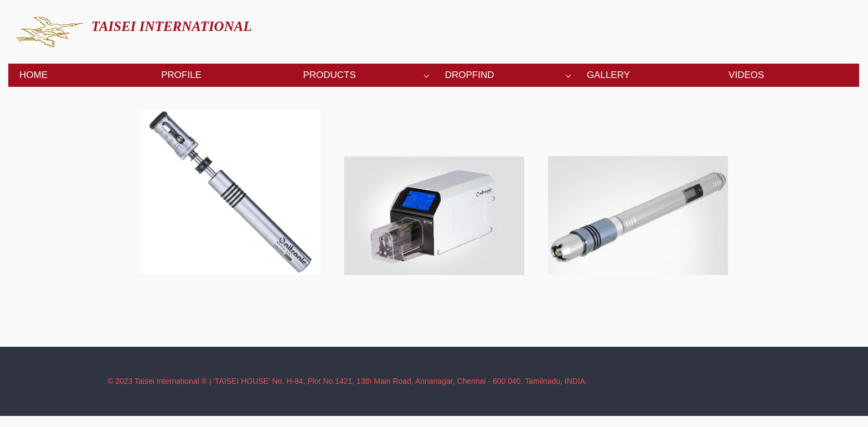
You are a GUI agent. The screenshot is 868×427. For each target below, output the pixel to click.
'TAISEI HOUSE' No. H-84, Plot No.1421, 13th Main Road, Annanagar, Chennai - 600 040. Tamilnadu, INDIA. (400, 381)
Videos (746, 75)
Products (329, 75)
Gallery (608, 75)
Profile (181, 75)
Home (33, 75)
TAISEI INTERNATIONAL (172, 26)
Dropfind (470, 75)
